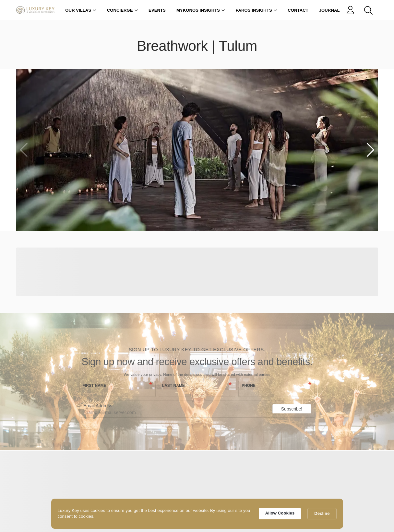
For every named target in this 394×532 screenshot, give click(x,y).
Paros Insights (257, 10)
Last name (173, 386)
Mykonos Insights (201, 10)
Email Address (98, 406)
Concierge (122, 10)
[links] (352, 10)
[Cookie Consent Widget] (197, 514)
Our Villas (81, 10)
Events (157, 10)
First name (95, 386)
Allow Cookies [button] (280, 513)
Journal (329, 10)
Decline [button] (322, 513)
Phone (249, 386)
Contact (298, 10)
